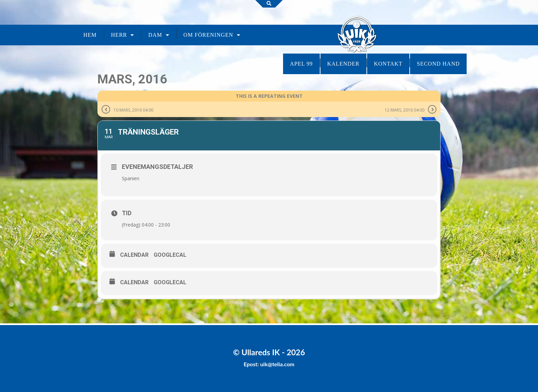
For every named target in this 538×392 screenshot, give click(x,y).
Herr (119, 35)
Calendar (134, 255)
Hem (90, 35)
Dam (155, 35)
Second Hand (438, 64)
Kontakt (388, 64)
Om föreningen (208, 35)
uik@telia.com (277, 364)
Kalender (343, 64)
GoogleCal (170, 255)
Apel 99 (301, 64)
